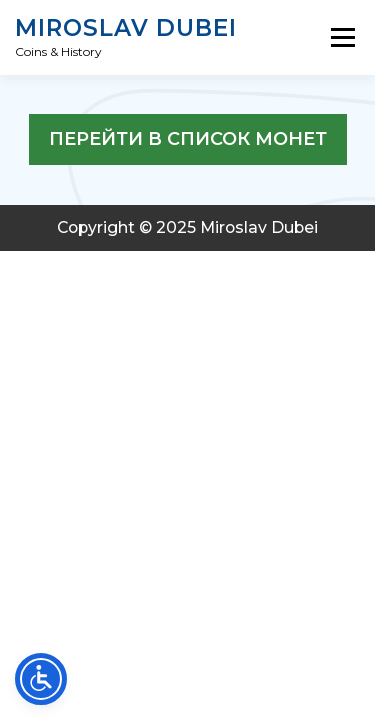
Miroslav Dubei (126, 29)
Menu (342, 37)
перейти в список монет (188, 139)
